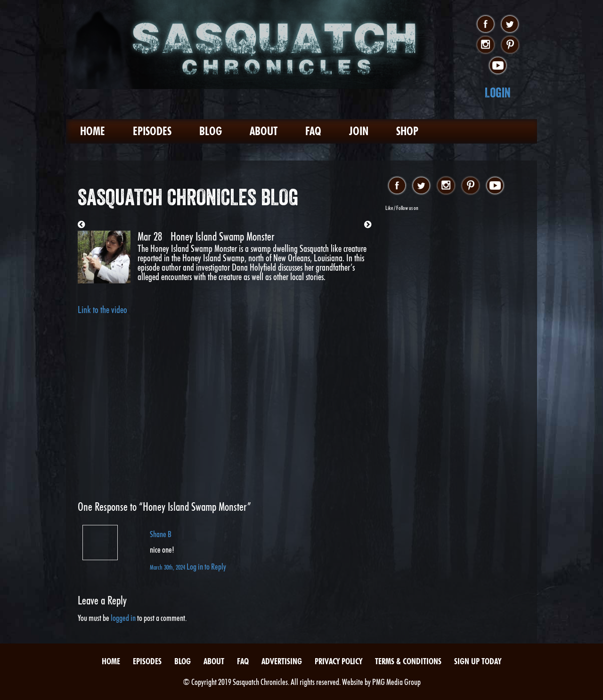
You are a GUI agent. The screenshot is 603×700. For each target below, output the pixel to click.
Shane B (161, 534)
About (264, 131)
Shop (407, 131)
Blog (211, 131)
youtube (498, 66)
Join (359, 131)
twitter (510, 24)
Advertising (282, 661)
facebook (485, 24)
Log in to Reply (206, 567)
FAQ (313, 131)
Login (498, 93)
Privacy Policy (338, 661)
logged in (123, 618)
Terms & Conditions (408, 661)
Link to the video (102, 310)
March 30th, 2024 (168, 567)
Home (93, 131)
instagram (485, 45)
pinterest (510, 45)
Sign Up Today (478, 661)
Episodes (152, 131)
